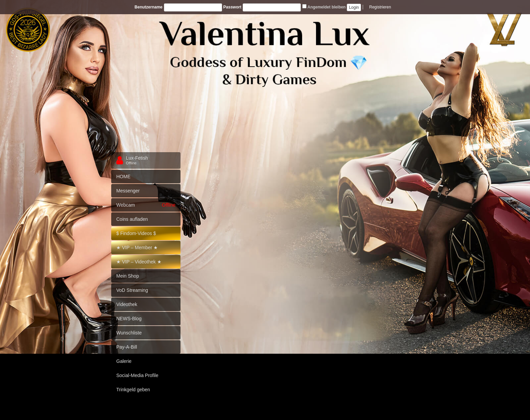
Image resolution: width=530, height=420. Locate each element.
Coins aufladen (132, 219)
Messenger (128, 191)
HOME (123, 177)
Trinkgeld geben (133, 390)
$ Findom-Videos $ (136, 233)
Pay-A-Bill (127, 347)
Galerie (124, 361)
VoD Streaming (132, 290)
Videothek (127, 304)
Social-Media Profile (137, 375)
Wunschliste (129, 333)
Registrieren (380, 7)
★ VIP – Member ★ (137, 248)
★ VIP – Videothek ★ (139, 262)
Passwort (232, 7)
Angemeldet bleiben (324, 7)
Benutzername (149, 7)
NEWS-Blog (129, 319)
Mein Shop (128, 276)
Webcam (146, 205)
